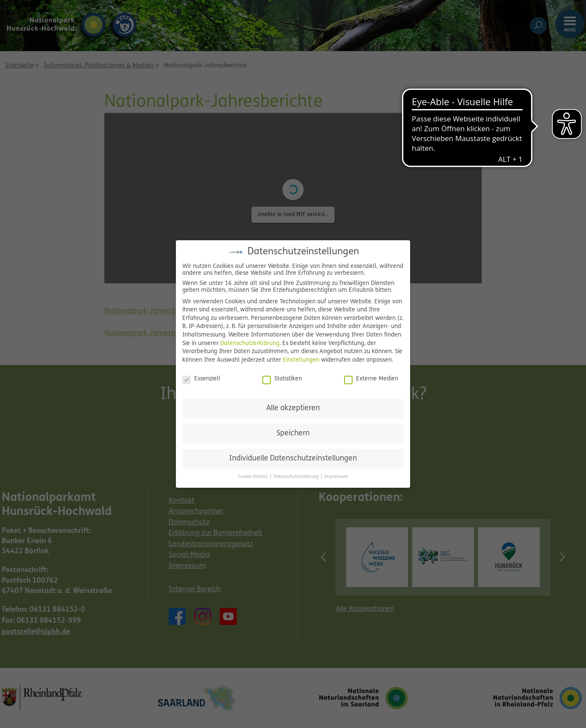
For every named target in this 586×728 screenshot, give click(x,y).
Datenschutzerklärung (250, 344)
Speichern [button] (293, 433)
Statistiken (282, 379)
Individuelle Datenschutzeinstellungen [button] (293, 459)
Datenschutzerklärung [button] (297, 477)
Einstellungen (301, 360)
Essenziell (201, 379)
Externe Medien (371, 379)
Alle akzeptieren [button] (293, 408)
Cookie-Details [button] (254, 477)
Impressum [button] (336, 477)
